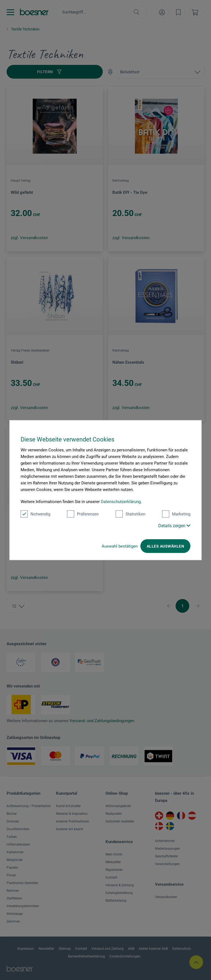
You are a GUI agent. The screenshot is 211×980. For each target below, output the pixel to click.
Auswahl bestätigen (120, 546)
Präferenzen (83, 514)
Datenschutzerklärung (121, 501)
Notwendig (35, 514)
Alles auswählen (165, 546)
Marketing (176, 514)
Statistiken (131, 514)
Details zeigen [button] (174, 525)
